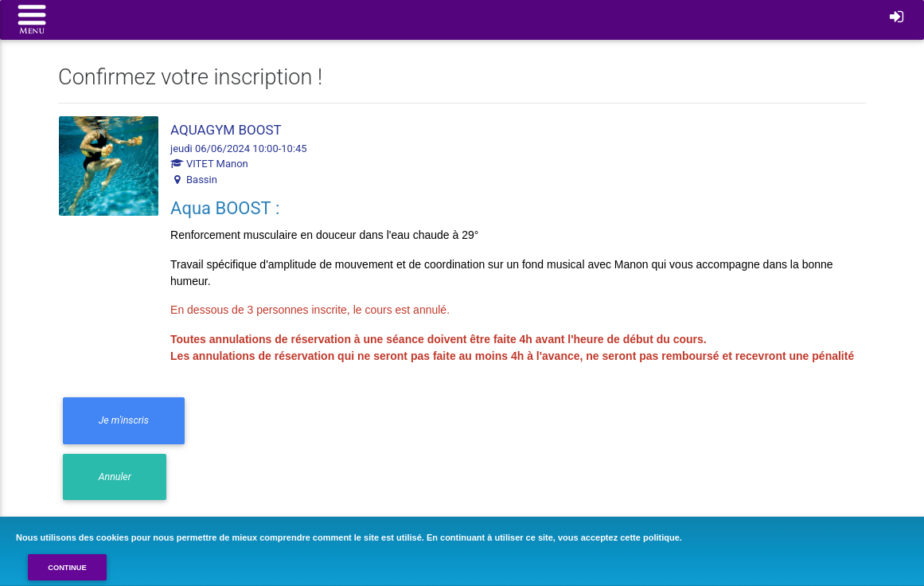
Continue (67, 568)
